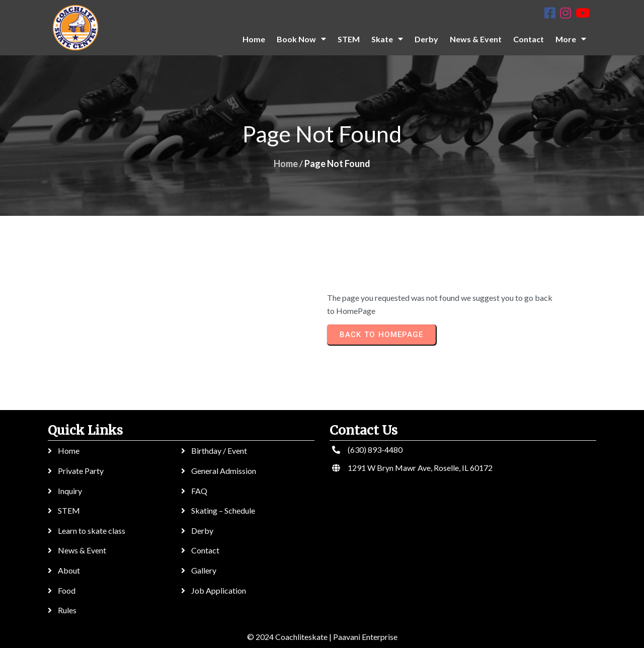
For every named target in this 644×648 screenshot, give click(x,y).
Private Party (81, 471)
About (69, 570)
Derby (202, 531)
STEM (69, 510)
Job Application (219, 590)
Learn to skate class (92, 531)
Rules (67, 610)
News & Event (82, 550)
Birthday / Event (219, 451)
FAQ (199, 491)
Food (67, 590)
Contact (205, 550)
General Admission (224, 471)
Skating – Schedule (223, 510)
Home (286, 164)
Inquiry (70, 491)
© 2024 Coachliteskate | (289, 637)
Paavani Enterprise (365, 637)
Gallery (204, 570)
